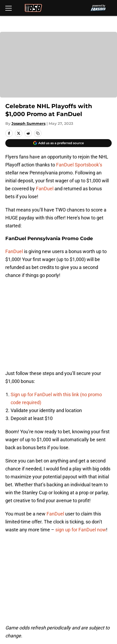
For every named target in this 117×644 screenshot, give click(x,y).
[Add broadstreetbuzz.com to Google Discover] (59, 143)
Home (11, 501)
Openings (80, 538)
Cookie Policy (18, 577)
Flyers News (31, 501)
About (11, 538)
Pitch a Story (83, 557)
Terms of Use (84, 567)
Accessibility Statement (29, 587)
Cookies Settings (22, 597)
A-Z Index (80, 587)
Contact (13, 548)
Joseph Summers (28, 123)
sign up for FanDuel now (81, 445)
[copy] (38, 133)
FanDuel (45, 189)
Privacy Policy (19, 567)
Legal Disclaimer (88, 577)
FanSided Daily (20, 557)
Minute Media (31, 610)
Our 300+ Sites (86, 548)
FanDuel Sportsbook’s (79, 165)
